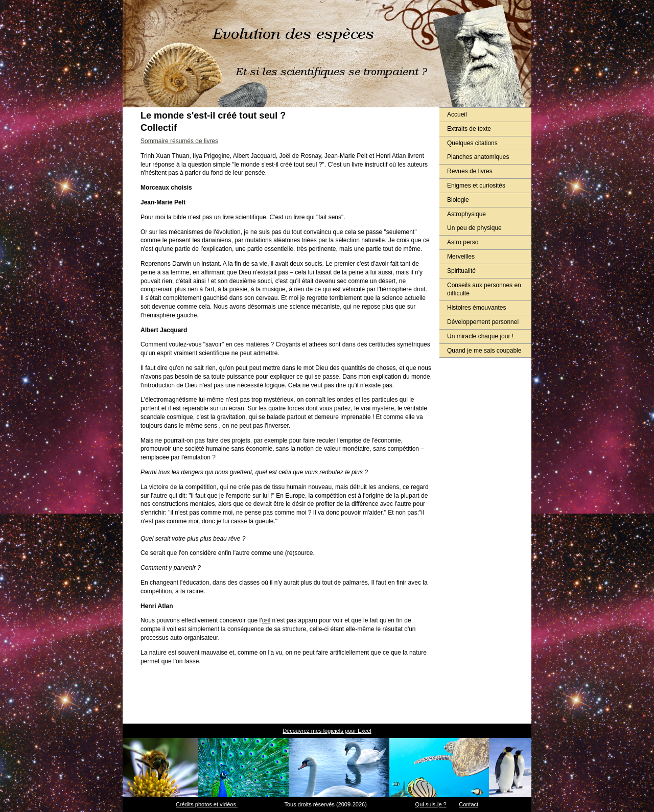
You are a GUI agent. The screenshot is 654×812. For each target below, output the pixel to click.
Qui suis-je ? (431, 804)
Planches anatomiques (478, 157)
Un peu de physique (474, 228)
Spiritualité (461, 271)
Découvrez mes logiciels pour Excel (327, 731)
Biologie (458, 200)
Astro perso (463, 242)
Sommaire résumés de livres (179, 141)
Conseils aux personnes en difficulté (484, 289)
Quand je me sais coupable (484, 351)
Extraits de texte (469, 129)
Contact (469, 804)
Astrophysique (466, 214)
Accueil (457, 114)
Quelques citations (472, 143)
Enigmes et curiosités (476, 185)
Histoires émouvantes (476, 308)
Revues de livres (470, 171)
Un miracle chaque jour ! (480, 336)
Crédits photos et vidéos (207, 804)
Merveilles (461, 257)
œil (266, 620)
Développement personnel (483, 322)
